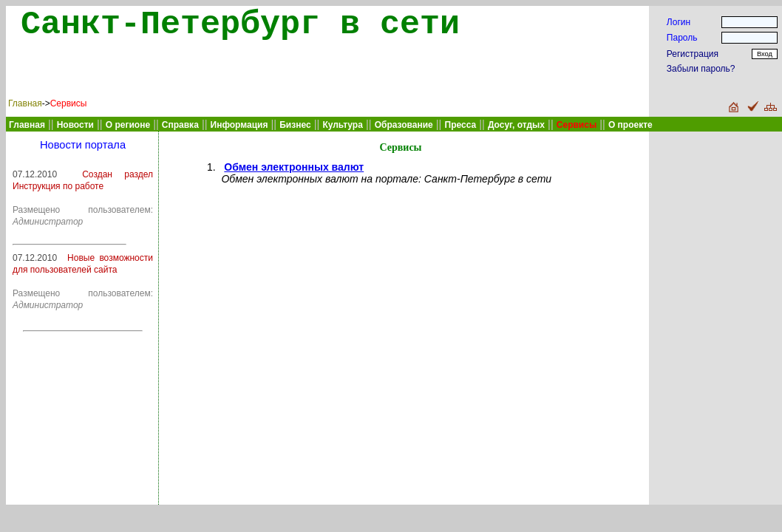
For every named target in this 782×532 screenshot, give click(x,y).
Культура (342, 125)
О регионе (128, 125)
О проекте (630, 125)
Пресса (461, 125)
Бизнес (295, 125)
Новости (75, 125)
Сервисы (69, 103)
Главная (25, 103)
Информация (239, 125)
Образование (404, 125)
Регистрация (693, 54)
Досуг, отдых (516, 125)
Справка (180, 125)
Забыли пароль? (701, 69)
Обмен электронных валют (294, 167)
